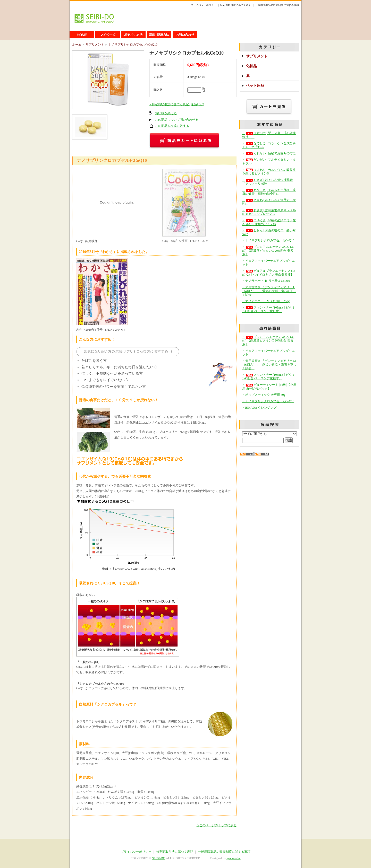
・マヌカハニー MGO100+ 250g (266, 301)
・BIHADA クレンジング (259, 408)
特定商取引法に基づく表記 (236, 5)
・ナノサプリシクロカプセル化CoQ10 (268, 240)
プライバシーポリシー (204, 5)
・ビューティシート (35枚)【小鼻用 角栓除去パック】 (269, 387)
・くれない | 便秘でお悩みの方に (269, 153)
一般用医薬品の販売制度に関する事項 (277, 5)
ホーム (77, 45)
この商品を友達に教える (172, 126)
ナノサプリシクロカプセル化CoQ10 (133, 45)
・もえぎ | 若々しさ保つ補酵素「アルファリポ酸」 (267, 182)
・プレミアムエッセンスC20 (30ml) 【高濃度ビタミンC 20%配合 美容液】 (268, 251)
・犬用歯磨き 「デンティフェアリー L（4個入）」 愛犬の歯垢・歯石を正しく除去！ (269, 291)
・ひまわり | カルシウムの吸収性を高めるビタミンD (269, 172)
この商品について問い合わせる (177, 120)
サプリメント (95, 45)
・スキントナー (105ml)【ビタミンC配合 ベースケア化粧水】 (269, 309)
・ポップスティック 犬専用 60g (264, 395)
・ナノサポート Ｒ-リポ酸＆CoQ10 (266, 281)
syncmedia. (233, 858)
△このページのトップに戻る (216, 825)
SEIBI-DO (159, 858)
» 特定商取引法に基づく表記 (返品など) (177, 104)
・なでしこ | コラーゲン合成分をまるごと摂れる (269, 145)
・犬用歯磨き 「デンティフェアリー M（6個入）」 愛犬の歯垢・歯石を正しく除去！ (269, 365)
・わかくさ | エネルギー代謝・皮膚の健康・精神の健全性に (269, 192)
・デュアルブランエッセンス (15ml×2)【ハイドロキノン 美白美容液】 (269, 273)
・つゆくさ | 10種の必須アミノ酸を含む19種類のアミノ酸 (269, 222)
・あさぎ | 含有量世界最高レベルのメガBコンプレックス (269, 212)
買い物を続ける (166, 113)
